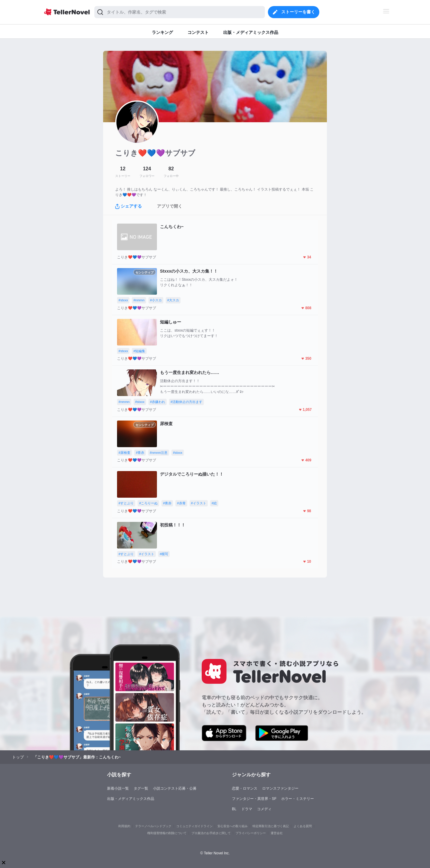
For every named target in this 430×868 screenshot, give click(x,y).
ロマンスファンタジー (280, 788)
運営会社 (277, 833)
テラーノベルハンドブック (153, 826)
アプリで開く (170, 206)
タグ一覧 (141, 788)
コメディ (264, 809)
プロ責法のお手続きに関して (211, 833)
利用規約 (124, 826)
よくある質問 (303, 826)
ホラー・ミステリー (298, 799)
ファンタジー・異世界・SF (254, 799)
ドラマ (247, 809)
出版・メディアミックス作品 (131, 799)
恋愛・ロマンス (245, 788)
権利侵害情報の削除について (167, 833)
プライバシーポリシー (251, 833)
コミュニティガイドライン (194, 826)
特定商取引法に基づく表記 (271, 826)
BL (234, 809)
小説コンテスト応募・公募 (175, 788)
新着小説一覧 (118, 788)
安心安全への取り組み (233, 826)
